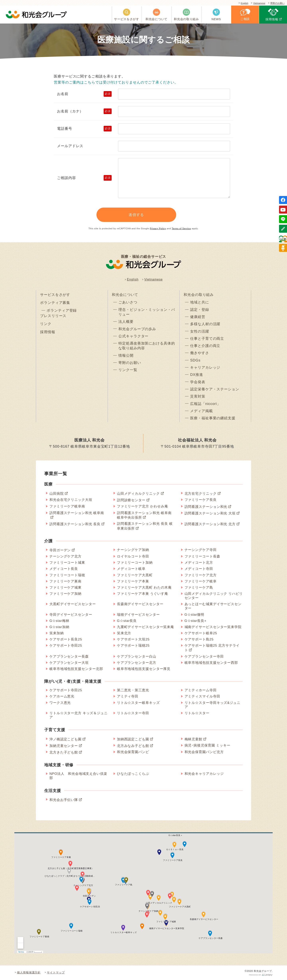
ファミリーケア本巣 (133, 581)
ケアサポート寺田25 (66, 646)
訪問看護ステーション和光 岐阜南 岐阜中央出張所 (144, 515)
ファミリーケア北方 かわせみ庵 (143, 506)
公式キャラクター (133, 336)
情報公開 (126, 356)
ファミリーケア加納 (65, 594)
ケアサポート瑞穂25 (133, 646)
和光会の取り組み (199, 295)
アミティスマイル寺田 (202, 696)
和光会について (125, 295)
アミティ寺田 (128, 696)
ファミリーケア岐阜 (201, 581)
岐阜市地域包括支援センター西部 (211, 663)
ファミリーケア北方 (201, 575)
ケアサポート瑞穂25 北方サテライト (212, 648)
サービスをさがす (55, 295)
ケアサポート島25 (199, 639)
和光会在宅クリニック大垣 (71, 500)
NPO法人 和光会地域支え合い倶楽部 (78, 776)
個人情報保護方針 (29, 972)
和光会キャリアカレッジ (204, 774)
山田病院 (57, 494)
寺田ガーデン (60, 550)
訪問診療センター (131, 500)
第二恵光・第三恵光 (133, 690)
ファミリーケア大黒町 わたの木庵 (144, 588)
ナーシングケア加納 (133, 550)
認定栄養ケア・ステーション (215, 389)
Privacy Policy (158, 229)
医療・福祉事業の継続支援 (213, 418)
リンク (46, 324)
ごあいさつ (128, 302)
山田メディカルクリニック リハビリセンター (214, 596)
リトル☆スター (197, 713)
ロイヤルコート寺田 (133, 556)
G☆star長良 (127, 621)
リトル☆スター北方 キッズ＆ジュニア (79, 715)
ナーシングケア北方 (65, 556)
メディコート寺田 (199, 569)
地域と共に (200, 302)
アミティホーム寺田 (201, 690)
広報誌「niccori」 (205, 404)
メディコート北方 (199, 563)
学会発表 (198, 382)
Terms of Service (181, 229)
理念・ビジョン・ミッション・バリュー (147, 312)
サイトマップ (56, 972)
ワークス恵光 (60, 703)
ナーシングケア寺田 (201, 550)
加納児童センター (64, 746)
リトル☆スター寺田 (133, 713)
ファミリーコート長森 (202, 556)
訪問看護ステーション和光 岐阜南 (77, 513)
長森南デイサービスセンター (140, 604)
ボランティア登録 (62, 310)
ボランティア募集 (55, 303)
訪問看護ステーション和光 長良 (75, 524)
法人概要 (126, 322)
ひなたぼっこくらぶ (133, 774)
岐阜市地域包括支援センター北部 (76, 669)
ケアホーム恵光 (62, 696)
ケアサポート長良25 (66, 639)
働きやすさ (200, 353)
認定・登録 (200, 310)
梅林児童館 (194, 739)
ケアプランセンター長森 (69, 656)
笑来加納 (57, 633)
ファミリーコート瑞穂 (67, 575)
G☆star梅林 (59, 621)
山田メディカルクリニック (138, 494)
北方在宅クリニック (201, 494)
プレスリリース (53, 316)
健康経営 (198, 317)
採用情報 (48, 332)
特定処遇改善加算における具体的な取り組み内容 (147, 346)
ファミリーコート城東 (67, 563)
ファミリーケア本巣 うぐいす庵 (143, 594)
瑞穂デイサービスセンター (138, 615)
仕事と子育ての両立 (207, 339)
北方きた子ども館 (64, 752)
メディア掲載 (201, 411)
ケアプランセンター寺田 (204, 656)
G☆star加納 (59, 627)
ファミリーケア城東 (65, 588)
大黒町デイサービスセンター (73, 604)
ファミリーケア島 (199, 588)
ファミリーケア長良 (201, 500)
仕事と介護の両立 (205, 346)
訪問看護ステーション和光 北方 (210, 524)
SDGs (195, 360)
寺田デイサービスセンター (71, 615)
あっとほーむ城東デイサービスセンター (213, 606)
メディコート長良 (64, 569)
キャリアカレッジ (205, 367)
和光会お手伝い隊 (64, 800)
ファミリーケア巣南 (65, 581)
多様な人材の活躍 (205, 324)
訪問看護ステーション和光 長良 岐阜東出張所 (145, 526)
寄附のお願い (277, 3)
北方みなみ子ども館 (133, 746)
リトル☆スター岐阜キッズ (138, 703)
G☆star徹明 (195, 615)
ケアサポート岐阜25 (201, 633)
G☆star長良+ (196, 621)
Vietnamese (257, 3)
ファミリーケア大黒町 (135, 575)
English (241, 3)
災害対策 (198, 396)
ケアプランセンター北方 (137, 663)
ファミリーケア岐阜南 (67, 506)
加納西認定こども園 (133, 739)
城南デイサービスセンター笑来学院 (213, 627)
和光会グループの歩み (137, 329)
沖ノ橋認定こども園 (65, 739)
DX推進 (197, 375)
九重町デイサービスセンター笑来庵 (145, 627)
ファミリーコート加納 (135, 563)
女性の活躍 (200, 331)
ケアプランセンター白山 (137, 656)
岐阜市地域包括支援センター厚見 (144, 669)
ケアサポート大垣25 (133, 639)
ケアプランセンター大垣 (69, 663)
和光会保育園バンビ (133, 752)
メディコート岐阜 (131, 569)
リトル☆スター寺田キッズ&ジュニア (213, 705)
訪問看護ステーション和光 (206, 507)
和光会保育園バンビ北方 (204, 752)
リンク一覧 (128, 370)
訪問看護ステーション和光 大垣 (210, 513)
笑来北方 (124, 633)
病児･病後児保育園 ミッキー (207, 745)
